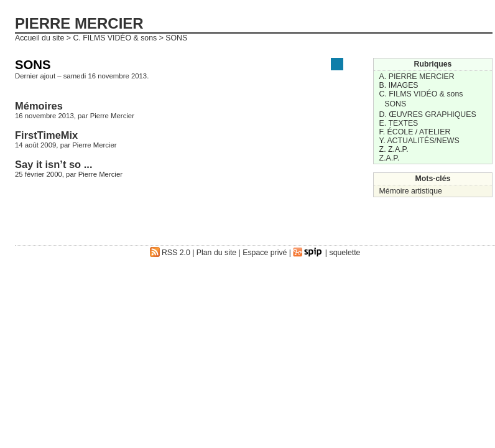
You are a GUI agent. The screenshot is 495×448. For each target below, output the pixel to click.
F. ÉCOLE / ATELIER (415, 132)
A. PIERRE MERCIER (417, 77)
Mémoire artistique (411, 191)
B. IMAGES (399, 85)
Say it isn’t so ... (53, 164)
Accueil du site (39, 38)
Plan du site (216, 253)
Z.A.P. (390, 158)
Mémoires (39, 106)
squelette (345, 253)
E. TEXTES (399, 123)
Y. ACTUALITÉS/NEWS (419, 141)
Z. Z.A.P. (394, 149)
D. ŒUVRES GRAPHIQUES (428, 114)
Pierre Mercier (112, 116)
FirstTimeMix (46, 135)
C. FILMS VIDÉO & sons (115, 38)
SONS (395, 104)
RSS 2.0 (170, 253)
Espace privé (265, 253)
